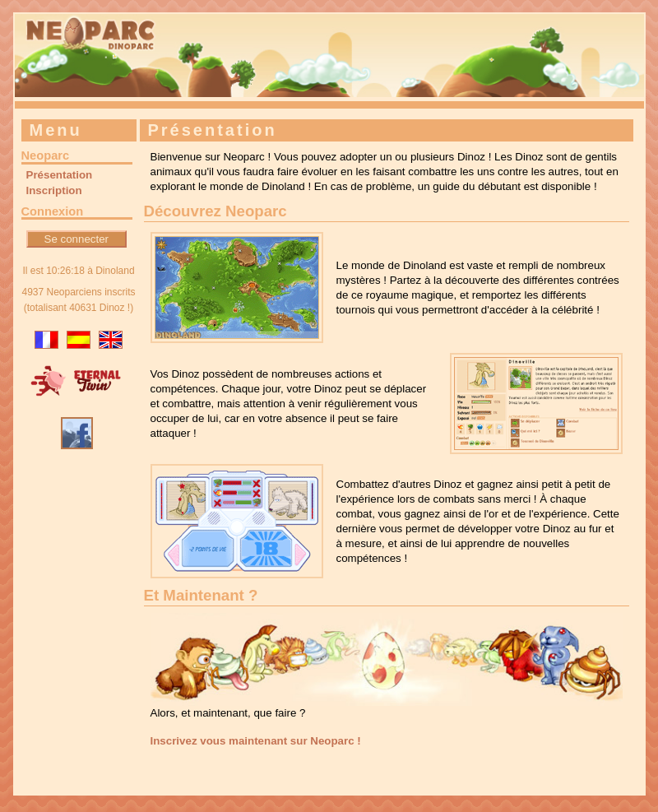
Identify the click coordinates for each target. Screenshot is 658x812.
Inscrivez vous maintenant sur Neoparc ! (256, 741)
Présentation (60, 175)
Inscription (54, 190)
